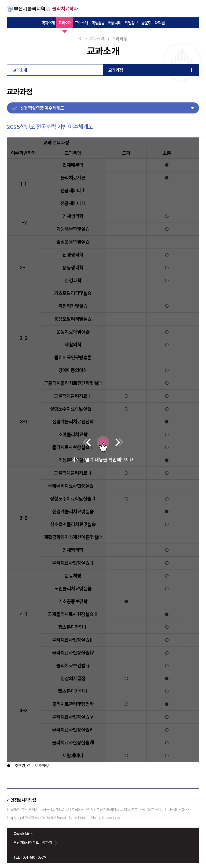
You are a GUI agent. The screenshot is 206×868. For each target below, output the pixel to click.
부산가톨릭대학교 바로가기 (33, 842)
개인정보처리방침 (21, 800)
